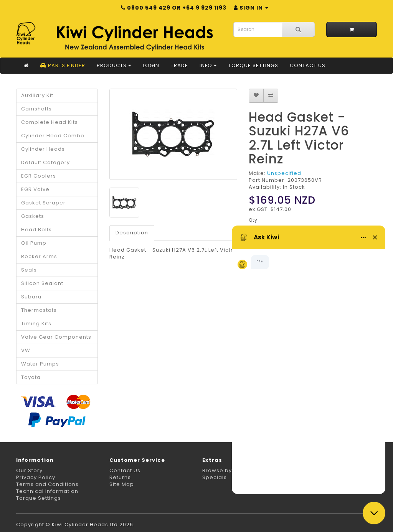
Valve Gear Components (56, 337)
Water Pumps (40, 364)
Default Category (45, 162)
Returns (120, 477)
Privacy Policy (36, 477)
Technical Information (47, 491)
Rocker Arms (39, 256)
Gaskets (33, 216)
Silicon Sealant (42, 283)
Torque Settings (253, 65)
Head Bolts (36, 230)
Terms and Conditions (47, 484)
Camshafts (36, 109)
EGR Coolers (39, 176)
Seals (29, 270)
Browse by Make (225, 470)
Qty (253, 220)
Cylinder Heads (43, 149)
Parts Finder (63, 65)
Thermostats (39, 310)
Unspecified (284, 173)
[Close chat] (374, 513)
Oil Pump (34, 243)
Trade (179, 65)
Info (208, 65)
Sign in (251, 8)
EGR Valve (35, 189)
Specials (215, 477)
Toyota (31, 377)
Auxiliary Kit (37, 95)
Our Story (29, 470)
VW (26, 350)
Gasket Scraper (43, 203)
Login (151, 65)
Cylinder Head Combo (53, 136)
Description (132, 233)
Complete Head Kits (50, 122)
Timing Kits (36, 324)
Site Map (122, 484)
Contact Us (308, 65)
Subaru (31, 297)
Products (114, 65)
